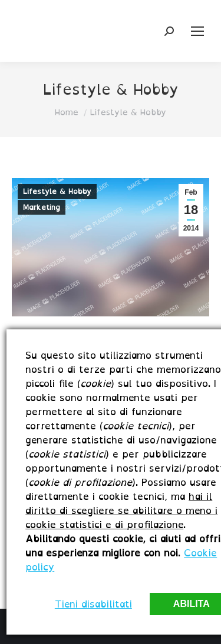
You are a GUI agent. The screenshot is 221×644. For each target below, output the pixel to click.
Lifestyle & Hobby (57, 191)
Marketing (42, 207)
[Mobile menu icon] (197, 31)
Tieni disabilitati (93, 604)
